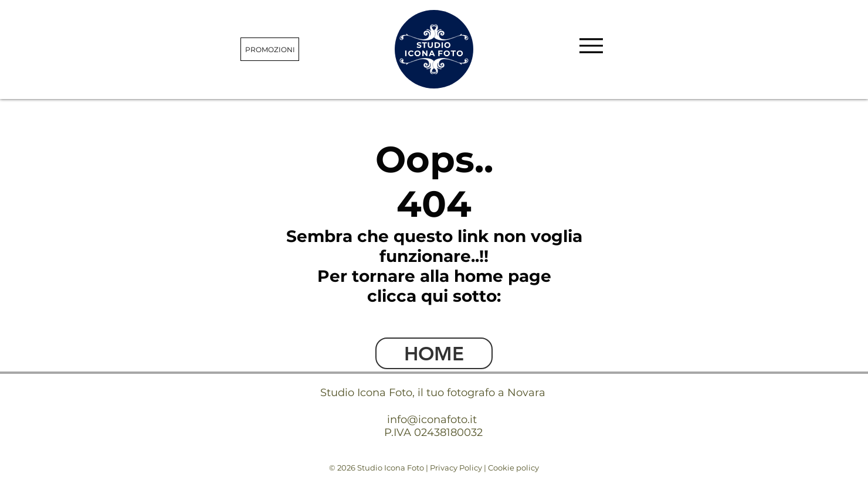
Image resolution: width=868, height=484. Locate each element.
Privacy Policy (456, 468)
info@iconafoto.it (432, 420)
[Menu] (591, 45)
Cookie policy (513, 468)
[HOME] (434, 353)
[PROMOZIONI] (270, 49)
